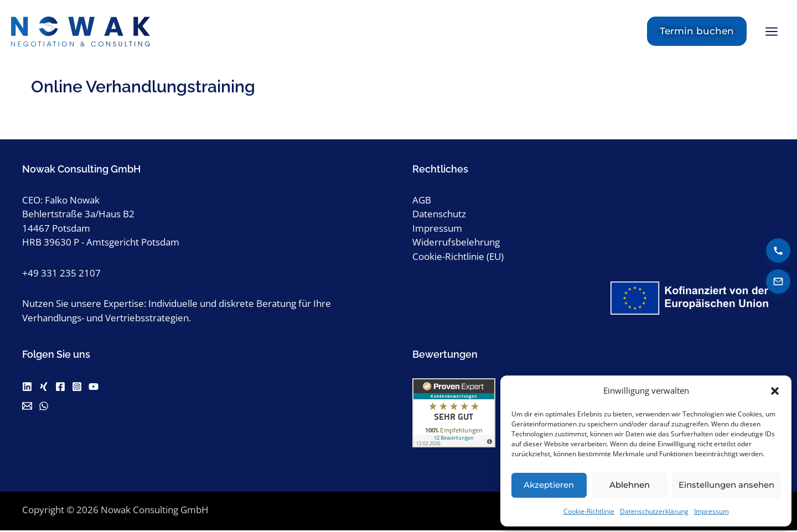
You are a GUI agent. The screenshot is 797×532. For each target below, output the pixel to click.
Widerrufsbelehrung (456, 244)
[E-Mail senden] (778, 281)
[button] (775, 391)
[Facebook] (60, 388)
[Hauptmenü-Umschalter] (772, 33)
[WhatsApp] (44, 408)
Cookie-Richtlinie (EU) (458, 258)
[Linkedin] (27, 388)
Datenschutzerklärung (654, 511)
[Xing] (44, 388)
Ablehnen (630, 485)
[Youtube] (94, 388)
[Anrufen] (778, 251)
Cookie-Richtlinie (589, 511)
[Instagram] (77, 388)
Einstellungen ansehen (726, 485)
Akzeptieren (549, 485)
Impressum (711, 511)
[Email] (27, 408)
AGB (422, 202)
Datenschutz (439, 215)
